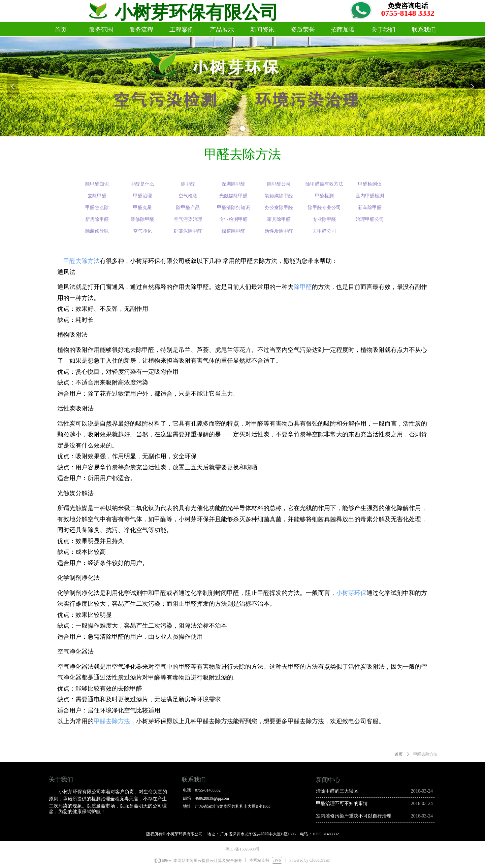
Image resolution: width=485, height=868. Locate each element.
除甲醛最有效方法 (324, 184)
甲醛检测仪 (370, 184)
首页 (399, 754)
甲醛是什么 (142, 184)
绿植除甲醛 (233, 231)
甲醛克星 (142, 208)
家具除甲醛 (279, 219)
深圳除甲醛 (233, 184)
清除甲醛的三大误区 (337, 791)
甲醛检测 (324, 196)
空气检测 (188, 196)
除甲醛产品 (188, 208)
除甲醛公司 (279, 184)
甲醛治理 (142, 196)
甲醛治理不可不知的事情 (342, 804)
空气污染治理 (188, 219)
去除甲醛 (97, 196)
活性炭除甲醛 (279, 231)
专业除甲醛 (324, 219)
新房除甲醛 (97, 219)
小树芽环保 (351, 593)
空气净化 (142, 231)
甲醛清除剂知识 (233, 208)
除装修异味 (97, 231)
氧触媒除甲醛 (279, 196)
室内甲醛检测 (370, 196)
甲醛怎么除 (97, 208)
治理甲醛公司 (370, 219)
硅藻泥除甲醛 (188, 231)
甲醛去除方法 (82, 261)
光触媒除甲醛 (233, 196)
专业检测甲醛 (233, 219)
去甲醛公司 (324, 231)
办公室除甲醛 (279, 208)
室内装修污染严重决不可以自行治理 (354, 816)
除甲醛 (303, 287)
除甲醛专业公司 (324, 208)
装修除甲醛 (142, 219)
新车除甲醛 (370, 208)
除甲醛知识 (97, 184)
